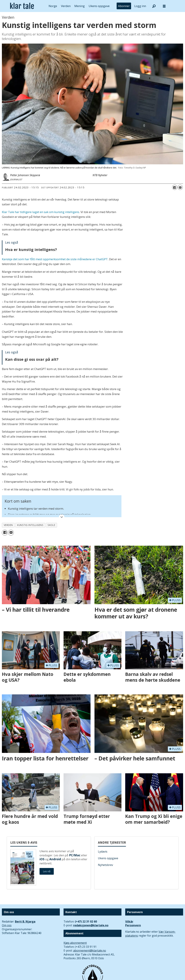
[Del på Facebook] (175, 187)
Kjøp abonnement (75, 943)
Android (55, 859)
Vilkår (129, 922)
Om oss (7, 925)
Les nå (47, 871)
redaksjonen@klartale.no (91, 925)
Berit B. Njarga (25, 922)
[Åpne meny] (164, 6)
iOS (42, 859)
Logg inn (140, 6)
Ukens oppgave (99, 6)
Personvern (133, 925)
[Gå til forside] (22, 6)
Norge (53, 6)
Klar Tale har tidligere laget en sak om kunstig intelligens (41, 212)
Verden (66, 6)
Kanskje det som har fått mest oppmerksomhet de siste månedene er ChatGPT (55, 259)
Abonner (124, 6)
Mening (80, 6)
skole (51, 525)
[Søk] (154, 6)
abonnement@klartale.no (90, 950)
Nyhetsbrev (105, 865)
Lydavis (103, 852)
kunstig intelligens (30, 525)
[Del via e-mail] (180, 187)
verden (8, 525)
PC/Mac (75, 855)
